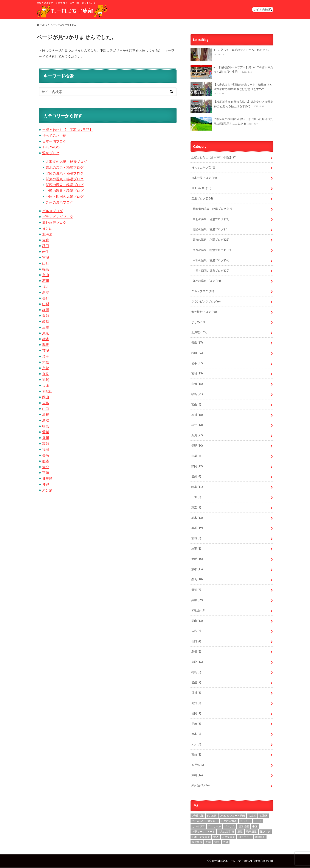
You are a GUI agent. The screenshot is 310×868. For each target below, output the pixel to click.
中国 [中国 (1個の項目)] (255, 827)
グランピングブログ (58, 217)
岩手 (46, 252)
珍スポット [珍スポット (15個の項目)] (245, 838)
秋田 (46, 246)
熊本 (46, 462)
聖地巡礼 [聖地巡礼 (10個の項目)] (260, 838)
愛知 (46, 316)
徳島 (46, 427)
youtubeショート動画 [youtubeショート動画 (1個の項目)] (232, 816)
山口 (46, 409)
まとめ (47, 229)
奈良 (46, 374)
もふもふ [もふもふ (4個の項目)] (245, 822)
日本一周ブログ (54, 142)
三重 (46, 328)
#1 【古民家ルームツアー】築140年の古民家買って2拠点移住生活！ (232, 72)
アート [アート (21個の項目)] (258, 822)
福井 (46, 287)
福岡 (46, 450)
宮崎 (46, 473)
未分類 (47, 491)
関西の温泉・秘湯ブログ (65, 185)
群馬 (46, 345)
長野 (46, 299)
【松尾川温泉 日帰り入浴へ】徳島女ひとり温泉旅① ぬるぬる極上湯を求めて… (232, 107)
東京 (46, 334)
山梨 (46, 305)
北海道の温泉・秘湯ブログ (66, 162)
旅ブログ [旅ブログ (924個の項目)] (265, 832)
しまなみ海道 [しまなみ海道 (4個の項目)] (229, 822)
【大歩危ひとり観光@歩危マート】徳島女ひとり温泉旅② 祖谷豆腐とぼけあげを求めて (231, 90)
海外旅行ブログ (54, 223)
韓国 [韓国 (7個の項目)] (217, 843)
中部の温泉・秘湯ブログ (65, 191)
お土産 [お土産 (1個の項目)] (252, 816)
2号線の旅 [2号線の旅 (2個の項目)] (198, 816)
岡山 (46, 398)
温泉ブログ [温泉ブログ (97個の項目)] (228, 838)
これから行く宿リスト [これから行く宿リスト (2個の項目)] (205, 822)
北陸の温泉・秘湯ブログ (65, 174)
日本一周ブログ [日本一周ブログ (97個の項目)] (201, 838)
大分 (46, 467)
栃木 (46, 339)
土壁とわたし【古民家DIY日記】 (67, 130)
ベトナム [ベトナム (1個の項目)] (230, 827)
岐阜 (46, 322)
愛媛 (46, 432)
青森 (46, 241)
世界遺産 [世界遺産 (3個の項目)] (244, 827)
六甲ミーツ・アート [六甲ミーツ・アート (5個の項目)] (203, 832)
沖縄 (46, 485)
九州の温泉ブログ (59, 203)
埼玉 (46, 357)
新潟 (46, 293)
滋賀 (46, 380)
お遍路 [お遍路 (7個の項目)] (263, 816)
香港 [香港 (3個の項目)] (226, 843)
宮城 (46, 258)
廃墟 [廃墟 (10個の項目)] (240, 832)
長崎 (46, 456)
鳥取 (46, 421)
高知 (46, 444)
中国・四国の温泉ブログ (65, 197)
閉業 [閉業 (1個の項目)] (208, 843)
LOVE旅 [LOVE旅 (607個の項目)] (212, 816)
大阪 (46, 363)
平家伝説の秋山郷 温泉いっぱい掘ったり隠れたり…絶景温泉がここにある (232, 124)
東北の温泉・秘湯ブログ (65, 168)
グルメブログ (53, 211)
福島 (46, 270)
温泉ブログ (51, 153)
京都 (46, 369)
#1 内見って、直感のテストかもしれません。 (231, 55)
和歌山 (47, 392)
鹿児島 (47, 479)
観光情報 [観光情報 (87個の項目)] (197, 843)
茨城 (46, 351)
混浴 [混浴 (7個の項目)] (216, 838)
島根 (46, 415)
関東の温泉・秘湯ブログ (65, 180)
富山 (46, 275)
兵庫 (46, 386)
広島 (46, 403)
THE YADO (51, 148)
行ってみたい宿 (54, 136)
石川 (46, 281)
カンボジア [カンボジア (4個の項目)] (198, 827)
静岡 (46, 310)
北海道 (47, 235)
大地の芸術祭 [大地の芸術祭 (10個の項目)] (226, 832)
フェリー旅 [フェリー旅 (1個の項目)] (215, 827)
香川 (46, 438)
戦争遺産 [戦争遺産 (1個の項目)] (251, 832)
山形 (46, 264)
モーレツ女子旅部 (237, 861)
